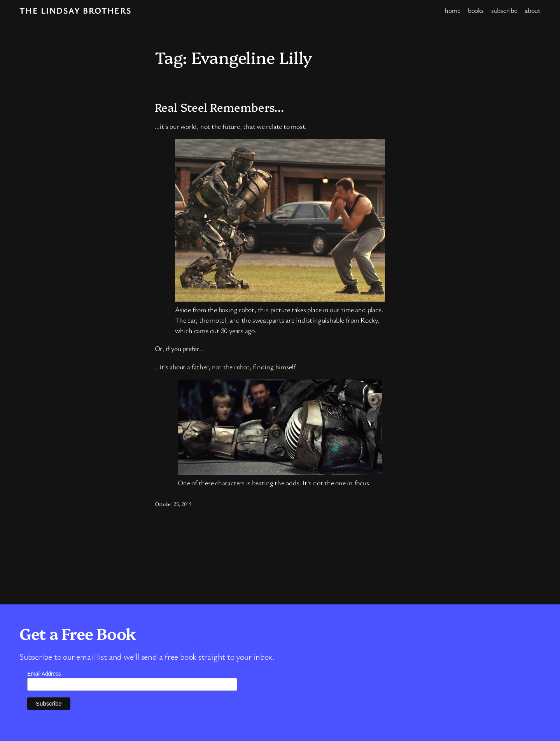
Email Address (44, 674)
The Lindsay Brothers (76, 10)
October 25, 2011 (173, 504)
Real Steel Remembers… (220, 107)
